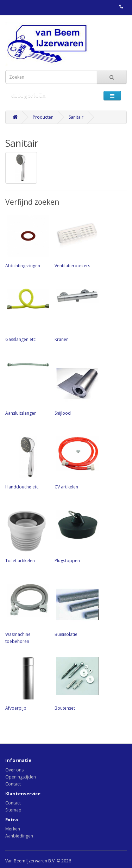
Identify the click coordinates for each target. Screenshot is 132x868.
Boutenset (76, 683)
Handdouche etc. (26, 462)
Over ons (14, 770)
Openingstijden (21, 777)
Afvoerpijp (26, 683)
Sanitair (76, 117)
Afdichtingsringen (26, 241)
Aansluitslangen (26, 388)
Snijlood (76, 388)
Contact (13, 784)
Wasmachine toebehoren (26, 613)
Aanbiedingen (19, 836)
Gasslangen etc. (26, 315)
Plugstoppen (76, 536)
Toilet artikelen (26, 536)
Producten (43, 117)
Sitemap (13, 810)
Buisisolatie (76, 610)
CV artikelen (76, 462)
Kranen (76, 315)
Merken (13, 829)
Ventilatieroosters (76, 241)
